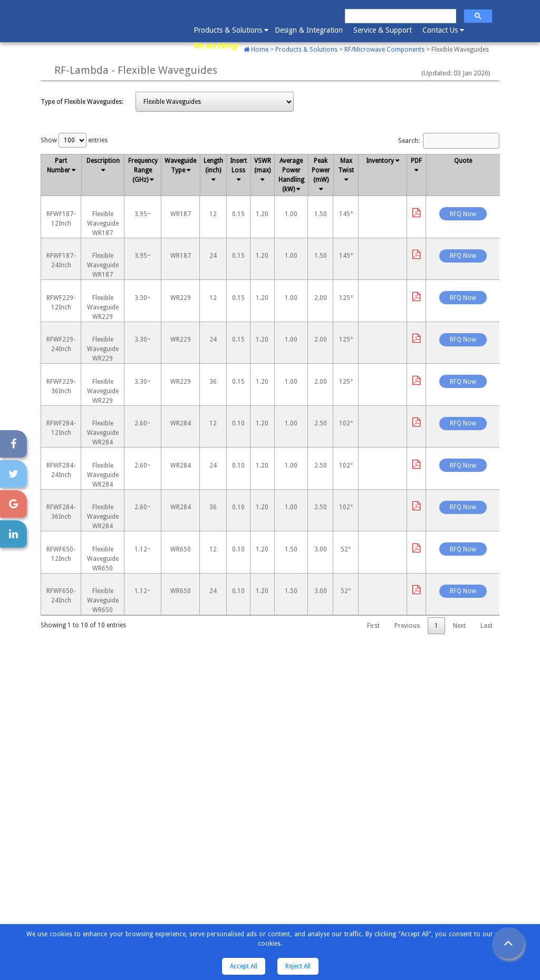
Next (459, 626)
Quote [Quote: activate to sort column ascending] (464, 161)
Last (486, 626)
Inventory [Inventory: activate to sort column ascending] (380, 161)
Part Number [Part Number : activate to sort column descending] (59, 166)
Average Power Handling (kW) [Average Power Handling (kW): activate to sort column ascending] (291, 175)
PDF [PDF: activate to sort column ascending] (417, 161)
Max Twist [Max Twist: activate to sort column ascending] (346, 166)
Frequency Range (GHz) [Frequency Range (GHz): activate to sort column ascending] (143, 170)
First (373, 626)
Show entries (74, 140)
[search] (399, 16)
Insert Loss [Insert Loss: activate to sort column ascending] (239, 166)
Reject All (298, 966)
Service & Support (383, 30)
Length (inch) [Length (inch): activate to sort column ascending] (213, 166)
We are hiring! (216, 46)
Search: (449, 141)
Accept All (244, 966)
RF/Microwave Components (384, 50)
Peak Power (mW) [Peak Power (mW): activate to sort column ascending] (321, 170)
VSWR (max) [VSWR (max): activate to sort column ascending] (263, 166)
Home (256, 50)
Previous (407, 626)
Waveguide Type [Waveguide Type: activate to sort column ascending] (181, 166)
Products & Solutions (230, 30)
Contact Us (443, 30)
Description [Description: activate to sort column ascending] (103, 161)
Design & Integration (309, 30)
